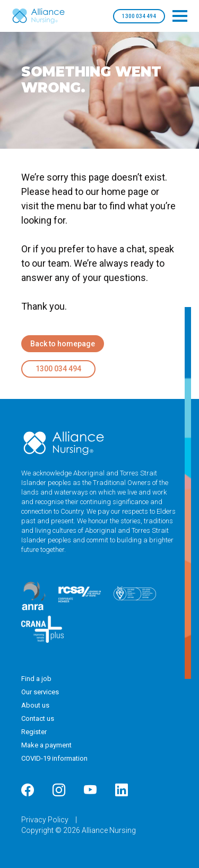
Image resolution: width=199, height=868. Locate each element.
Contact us (38, 718)
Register (34, 732)
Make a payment (46, 745)
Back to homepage (63, 344)
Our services (40, 692)
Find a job (36, 679)
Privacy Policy (46, 820)
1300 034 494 (139, 16)
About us (35, 705)
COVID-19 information (54, 758)
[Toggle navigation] (180, 16)
